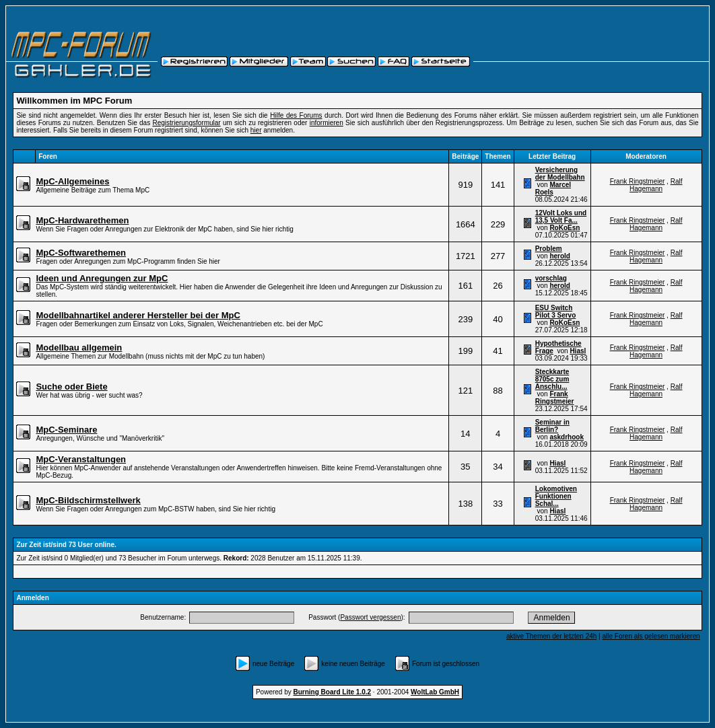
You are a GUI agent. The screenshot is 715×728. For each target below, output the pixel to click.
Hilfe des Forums (296, 115)
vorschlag (551, 278)
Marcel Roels (553, 188)
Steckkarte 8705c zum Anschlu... (552, 379)
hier (256, 130)
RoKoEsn (565, 228)
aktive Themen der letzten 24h (551, 636)
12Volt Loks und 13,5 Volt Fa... (561, 217)
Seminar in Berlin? (552, 426)
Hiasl (578, 351)
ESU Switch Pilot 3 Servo (556, 312)
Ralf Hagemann (656, 185)
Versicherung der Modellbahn (560, 174)
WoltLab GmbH (435, 692)
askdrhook (567, 437)
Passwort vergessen (370, 617)
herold (560, 256)
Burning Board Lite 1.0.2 (333, 692)
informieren (327, 123)
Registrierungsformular (186, 123)
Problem (549, 249)
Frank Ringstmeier (638, 181)
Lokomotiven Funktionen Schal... (556, 496)
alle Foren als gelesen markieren (651, 636)
